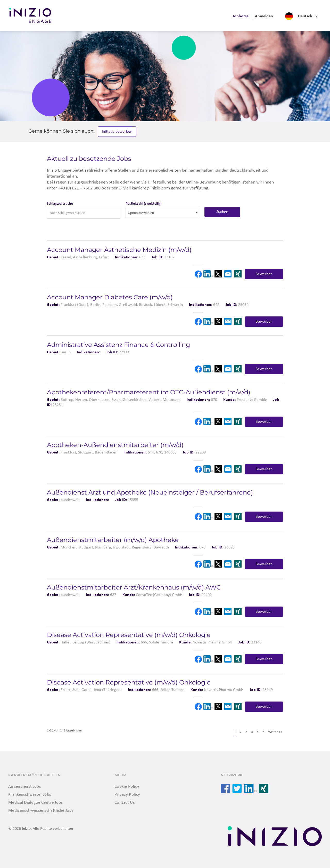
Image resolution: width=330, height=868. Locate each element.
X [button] (218, 274)
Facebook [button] (198, 274)
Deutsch (305, 16)
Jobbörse (241, 16)
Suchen (222, 212)
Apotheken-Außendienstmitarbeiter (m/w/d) (115, 445)
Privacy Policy (127, 795)
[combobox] (162, 213)
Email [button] (228, 274)
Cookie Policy (127, 787)
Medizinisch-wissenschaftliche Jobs (41, 811)
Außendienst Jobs (25, 787)
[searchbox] (151, 213)
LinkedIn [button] (208, 274)
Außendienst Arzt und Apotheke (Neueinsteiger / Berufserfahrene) (150, 492)
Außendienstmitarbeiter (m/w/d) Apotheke (113, 540)
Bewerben (264, 274)
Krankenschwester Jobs (30, 795)
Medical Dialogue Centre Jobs (35, 803)
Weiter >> (275, 732)
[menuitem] (241, 16)
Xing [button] (238, 274)
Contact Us (125, 803)
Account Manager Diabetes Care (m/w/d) (110, 297)
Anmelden (264, 16)
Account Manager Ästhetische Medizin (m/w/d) (119, 250)
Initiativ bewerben (117, 132)
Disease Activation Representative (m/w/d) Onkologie (129, 635)
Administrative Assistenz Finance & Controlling (118, 345)
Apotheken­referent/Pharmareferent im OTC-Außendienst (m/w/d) (149, 392)
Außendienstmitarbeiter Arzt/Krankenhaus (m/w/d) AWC (134, 587)
